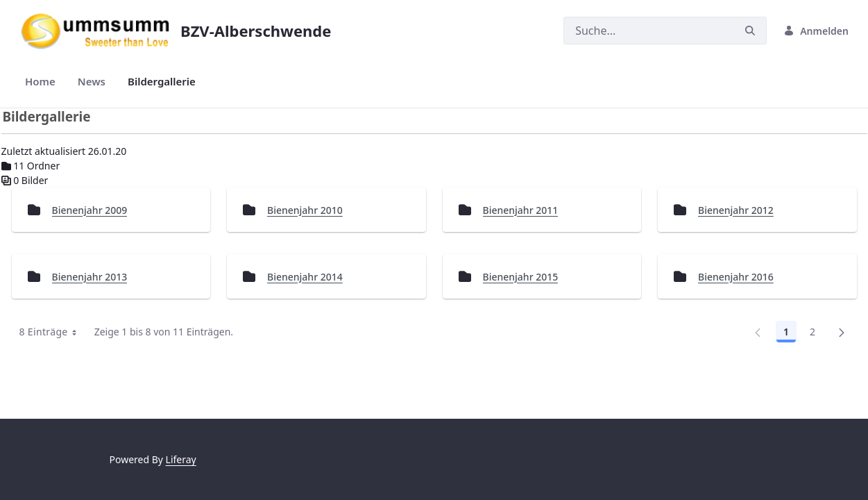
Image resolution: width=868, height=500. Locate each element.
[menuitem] (40, 82)
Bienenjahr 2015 (521, 277)
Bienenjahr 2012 (736, 210)
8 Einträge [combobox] (53, 332)
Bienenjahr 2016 (736, 277)
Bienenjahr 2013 (90, 277)
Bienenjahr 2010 (305, 210)
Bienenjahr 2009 (90, 210)
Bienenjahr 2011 (521, 210)
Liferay (181, 459)
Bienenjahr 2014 (305, 277)
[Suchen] (649, 31)
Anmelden (816, 31)
